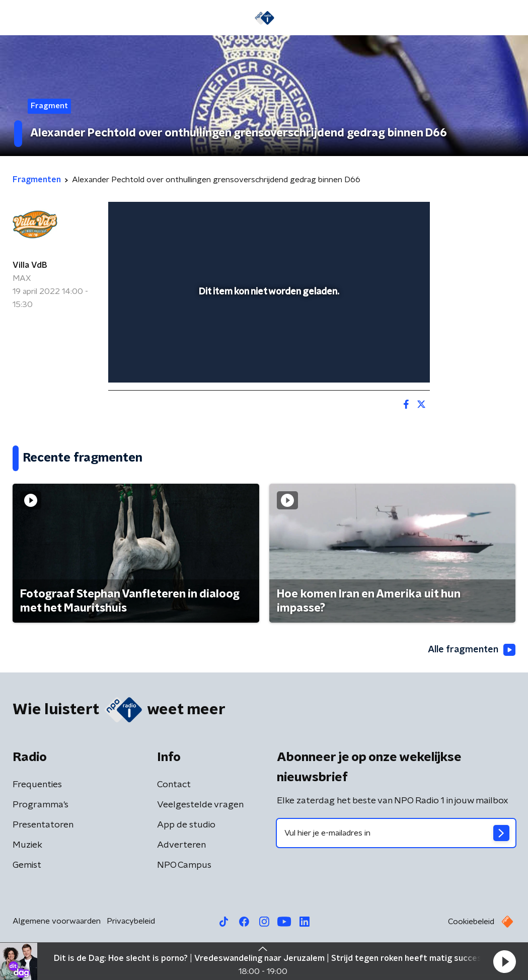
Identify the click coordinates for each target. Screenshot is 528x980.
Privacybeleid (131, 921)
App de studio (186, 825)
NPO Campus (184, 865)
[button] (504, 961)
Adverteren (181, 845)
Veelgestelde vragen (200, 805)
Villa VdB (30, 265)
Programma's (41, 805)
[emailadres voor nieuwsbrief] (396, 833)
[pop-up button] (387, 360)
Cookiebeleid (471, 922)
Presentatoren (43, 825)
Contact (174, 785)
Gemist (27, 865)
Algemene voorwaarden (57, 921)
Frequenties (37, 785)
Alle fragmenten (472, 650)
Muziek (27, 845)
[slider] (268, 334)
